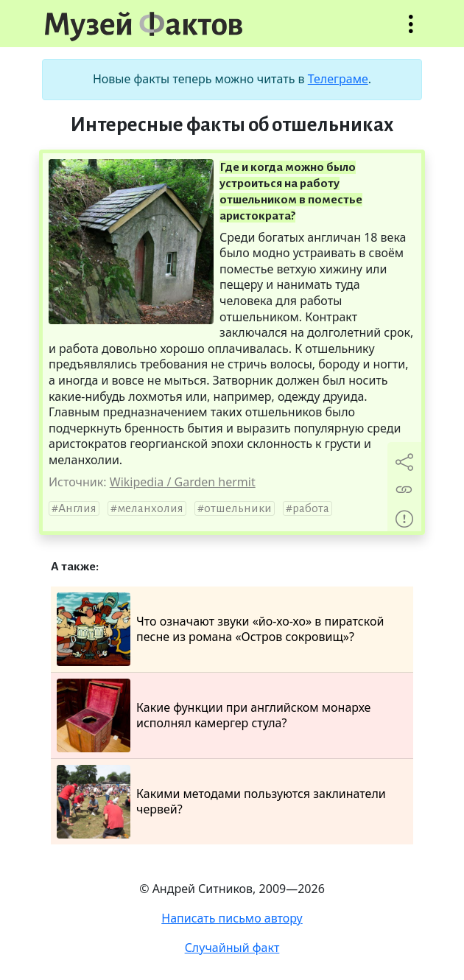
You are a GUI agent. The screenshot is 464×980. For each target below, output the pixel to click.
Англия (77, 508)
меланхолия (150, 508)
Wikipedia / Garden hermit (183, 482)
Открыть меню (411, 31)
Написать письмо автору (232, 918)
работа (311, 508)
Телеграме (338, 79)
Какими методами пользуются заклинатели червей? (221, 802)
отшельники (238, 508)
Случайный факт (232, 948)
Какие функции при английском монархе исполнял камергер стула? (214, 715)
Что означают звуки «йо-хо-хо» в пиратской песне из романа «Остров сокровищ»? (220, 629)
